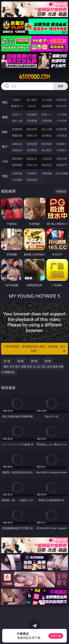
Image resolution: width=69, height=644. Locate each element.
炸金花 (32, 106)
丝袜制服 (32, 121)
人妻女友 (47, 159)
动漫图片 (62, 144)
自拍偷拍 (32, 114)
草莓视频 (47, 173)
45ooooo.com (34, 77)
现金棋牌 (47, 106)
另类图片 (62, 150)
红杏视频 (17, 180)
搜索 (61, 86)
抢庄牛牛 (62, 106)
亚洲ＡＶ (17, 114)
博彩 (5, 102)
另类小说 (32, 165)
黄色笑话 (47, 165)
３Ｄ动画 (62, 114)
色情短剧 (32, 180)
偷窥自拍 (17, 144)
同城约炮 (17, 173)
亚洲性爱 (17, 129)
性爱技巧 (62, 165)
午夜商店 (32, 173)
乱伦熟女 (47, 135)
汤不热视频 (62, 173)
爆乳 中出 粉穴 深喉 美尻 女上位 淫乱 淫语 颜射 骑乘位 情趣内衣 (32, 369)
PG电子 (17, 100)
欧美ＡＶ (47, 114)
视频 (5, 117)
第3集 (34, 361)
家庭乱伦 (32, 159)
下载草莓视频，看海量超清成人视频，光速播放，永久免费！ (35, 349)
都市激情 (17, 159)
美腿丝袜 (17, 150)
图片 (5, 147)
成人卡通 (47, 129)
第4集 (48, 361)
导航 (5, 176)
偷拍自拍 (32, 129)
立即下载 (56, 636)
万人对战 (47, 100)
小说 (5, 161)
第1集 (7, 361)
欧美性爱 (62, 129)
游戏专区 (62, 100)
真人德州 (32, 100)
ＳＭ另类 (62, 121)
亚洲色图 (32, 144)
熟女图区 (47, 150)
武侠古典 (62, 159)
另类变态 (62, 135)
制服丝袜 (17, 135)
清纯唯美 (32, 150)
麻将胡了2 (17, 106)
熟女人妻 (17, 121)
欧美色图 (47, 144)
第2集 (21, 361)
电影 (5, 132)
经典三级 (32, 135)
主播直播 (47, 121)
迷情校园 (17, 165)
